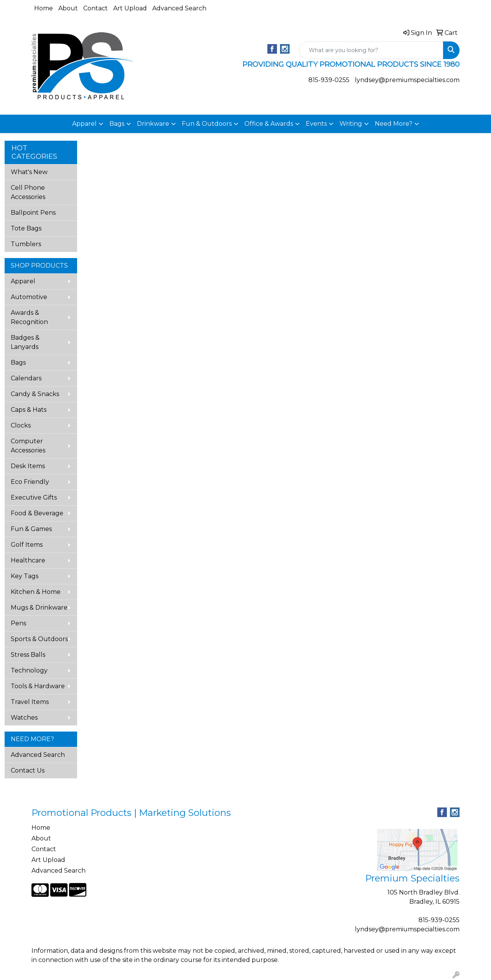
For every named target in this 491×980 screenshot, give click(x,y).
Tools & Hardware (38, 686)
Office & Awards (269, 124)
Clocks (21, 425)
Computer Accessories (28, 446)
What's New (29, 172)
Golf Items (27, 545)
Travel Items (30, 702)
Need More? (394, 124)
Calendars (26, 378)
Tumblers (26, 244)
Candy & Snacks (35, 394)
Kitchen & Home (36, 592)
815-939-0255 (329, 80)
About (68, 8)
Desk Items (28, 466)
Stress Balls (28, 655)
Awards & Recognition (29, 317)
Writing (351, 124)
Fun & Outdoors (207, 124)
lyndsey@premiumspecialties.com (407, 80)
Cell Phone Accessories (28, 192)
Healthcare (28, 560)
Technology (29, 670)
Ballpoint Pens (33, 213)
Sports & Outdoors (39, 639)
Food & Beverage (37, 513)
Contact (96, 8)
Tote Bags (26, 228)
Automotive (29, 297)
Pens (18, 623)
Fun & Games (31, 529)
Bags (117, 124)
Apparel (84, 124)
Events (316, 124)
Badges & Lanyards (25, 342)
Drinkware (153, 124)
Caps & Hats (29, 410)
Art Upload (130, 8)
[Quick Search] (371, 50)
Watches (24, 718)
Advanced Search (179, 8)
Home (44, 8)
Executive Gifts (34, 497)
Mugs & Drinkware (39, 608)
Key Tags (25, 576)
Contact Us (28, 770)
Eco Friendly (30, 482)
